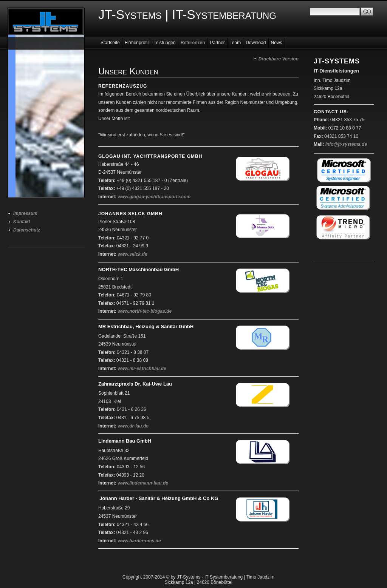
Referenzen (193, 43)
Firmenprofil (137, 43)
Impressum (25, 213)
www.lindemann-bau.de (143, 483)
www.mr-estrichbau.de (142, 369)
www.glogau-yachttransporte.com (154, 197)
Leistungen (165, 43)
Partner (217, 43)
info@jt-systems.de (346, 144)
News (277, 43)
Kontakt (22, 222)
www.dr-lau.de (133, 426)
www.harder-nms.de (139, 541)
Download (256, 43)
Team (235, 43)
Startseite (110, 43)
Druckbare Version (279, 59)
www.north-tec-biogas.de (145, 311)
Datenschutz (27, 230)
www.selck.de (132, 254)
